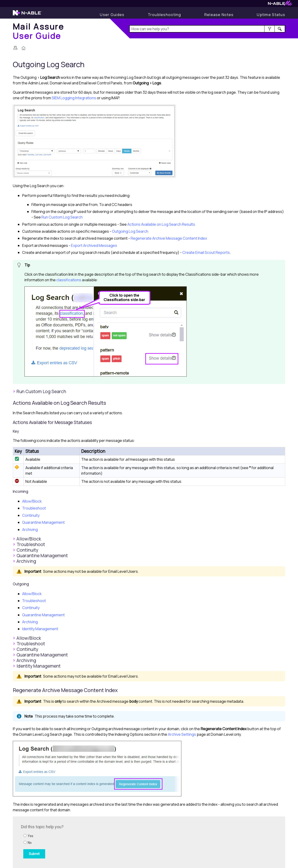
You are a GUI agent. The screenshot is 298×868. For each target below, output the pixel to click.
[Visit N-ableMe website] (280, 5)
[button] (269, 29)
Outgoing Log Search (130, 231)
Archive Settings (182, 734)
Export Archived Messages (94, 245)
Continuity (31, 515)
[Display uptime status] (271, 15)
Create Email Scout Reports (206, 252)
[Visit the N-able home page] (27, 15)
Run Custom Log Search (62, 217)
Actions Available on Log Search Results (161, 224)
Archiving (30, 530)
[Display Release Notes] (219, 15)
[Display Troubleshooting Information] (164, 15)
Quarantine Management (43, 522)
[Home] (38, 31)
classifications (69, 280)
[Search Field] (207, 29)
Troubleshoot (34, 508)
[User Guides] (112, 15)
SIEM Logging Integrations (74, 98)
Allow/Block (32, 501)
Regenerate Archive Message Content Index (169, 238)
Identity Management (40, 629)
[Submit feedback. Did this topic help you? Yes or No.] (84, 841)
